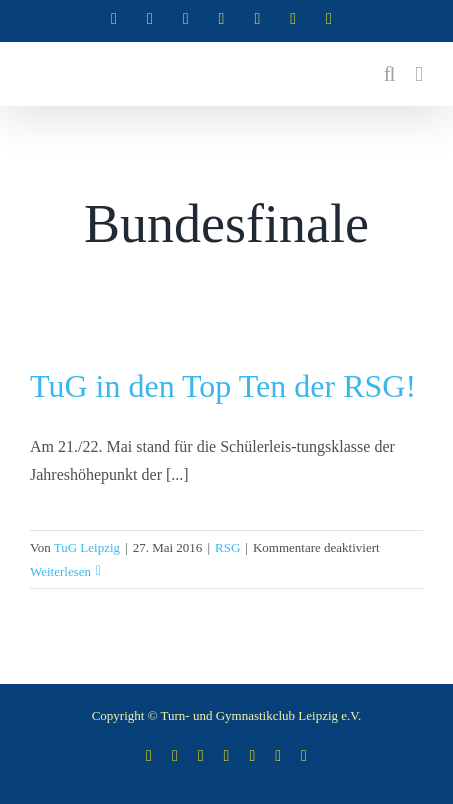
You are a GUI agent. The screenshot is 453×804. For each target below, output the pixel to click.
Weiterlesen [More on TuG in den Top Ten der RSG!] (60, 571)
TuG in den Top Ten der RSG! (223, 386)
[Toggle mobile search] (390, 74)
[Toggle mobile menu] (419, 74)
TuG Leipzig (87, 547)
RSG (227, 547)
